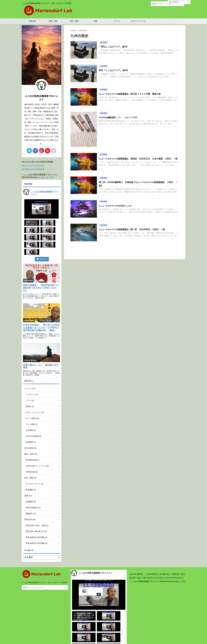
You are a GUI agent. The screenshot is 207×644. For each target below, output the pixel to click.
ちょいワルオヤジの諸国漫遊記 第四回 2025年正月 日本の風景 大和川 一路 (138, 159)
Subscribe (42, 245)
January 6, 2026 (179, 567)
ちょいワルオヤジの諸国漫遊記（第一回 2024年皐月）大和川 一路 (132, 229)
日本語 (173, 2)
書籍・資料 (53, 21)
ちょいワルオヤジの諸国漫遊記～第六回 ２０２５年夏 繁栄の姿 (130, 94)
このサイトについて (138, 21)
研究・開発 (74, 21)
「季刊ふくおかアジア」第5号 (113, 47)
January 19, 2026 (46, 177)
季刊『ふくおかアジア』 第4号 (113, 70)
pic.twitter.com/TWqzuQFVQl (173, 563)
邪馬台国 (32, 21)
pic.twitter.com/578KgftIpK (33, 169)
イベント (117, 21)
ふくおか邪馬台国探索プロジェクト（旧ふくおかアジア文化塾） (45, 568)
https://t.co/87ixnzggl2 (155, 563)
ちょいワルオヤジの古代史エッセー (116, 206)
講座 (96, 21)
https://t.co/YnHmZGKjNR (33, 165)
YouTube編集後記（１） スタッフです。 (119, 117)
